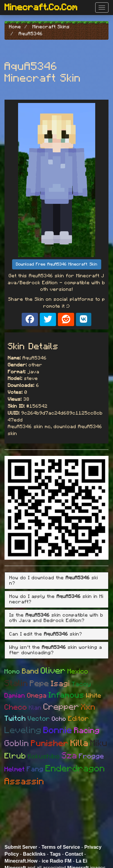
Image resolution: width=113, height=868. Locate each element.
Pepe (39, 684)
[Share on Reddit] (66, 319)
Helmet (15, 769)
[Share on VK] (84, 319)
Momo (12, 672)
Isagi (60, 684)
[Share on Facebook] (30, 319)
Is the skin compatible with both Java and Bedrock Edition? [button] (56, 618)
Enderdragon (75, 769)
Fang (35, 769)
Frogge (92, 756)
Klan (35, 708)
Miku (99, 743)
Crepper (61, 707)
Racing (87, 731)
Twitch (15, 719)
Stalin (16, 684)
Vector (39, 719)
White (94, 696)
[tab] (56, 581)
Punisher (50, 744)
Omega (37, 695)
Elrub (15, 756)
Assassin (24, 782)
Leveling (23, 730)
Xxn (88, 707)
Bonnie (58, 730)
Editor (79, 719)
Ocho (59, 719)
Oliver (53, 671)
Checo (16, 707)
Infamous (66, 695)
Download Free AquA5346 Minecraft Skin (57, 264)
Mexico (78, 671)
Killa (80, 743)
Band (30, 671)
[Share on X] (48, 319)
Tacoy (82, 684)
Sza (69, 756)
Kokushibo (44, 756)
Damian (15, 696)
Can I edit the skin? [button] (46, 634)
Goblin (17, 744)
